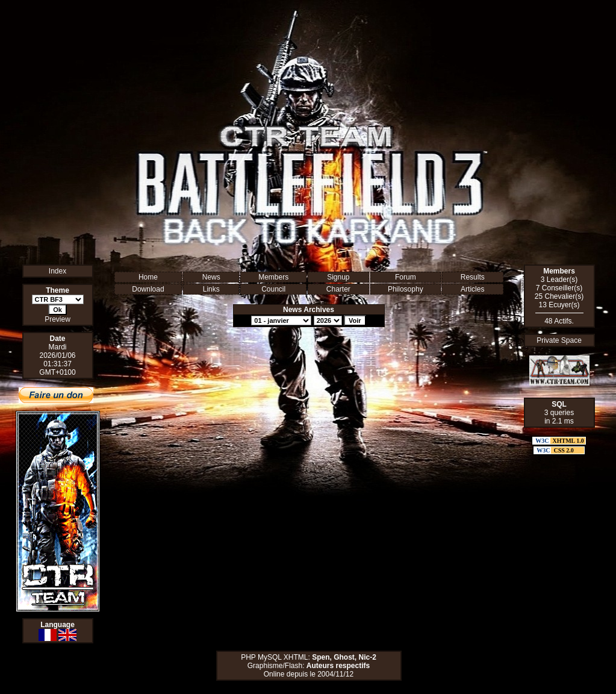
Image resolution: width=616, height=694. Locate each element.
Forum (406, 277)
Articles (472, 289)
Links (211, 289)
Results (473, 277)
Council (273, 289)
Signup (338, 277)
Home (148, 277)
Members (273, 277)
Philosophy (406, 289)
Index (58, 271)
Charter (338, 289)
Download (148, 289)
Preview (58, 319)
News (211, 277)
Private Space (559, 340)
